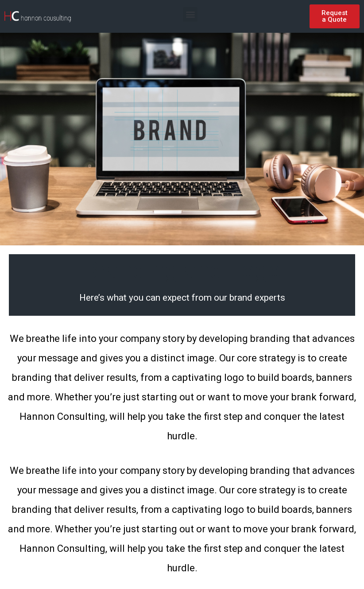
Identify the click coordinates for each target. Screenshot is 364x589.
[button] (190, 14)
